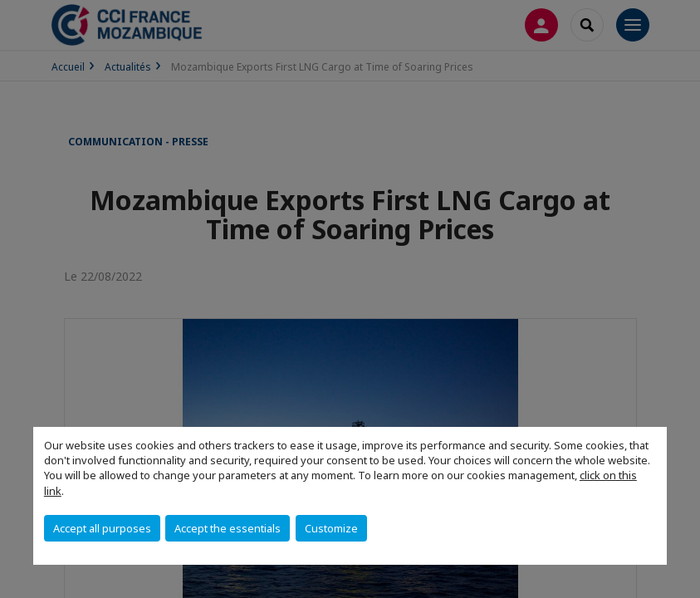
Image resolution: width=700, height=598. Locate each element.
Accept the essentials (228, 528)
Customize (331, 528)
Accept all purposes (102, 528)
